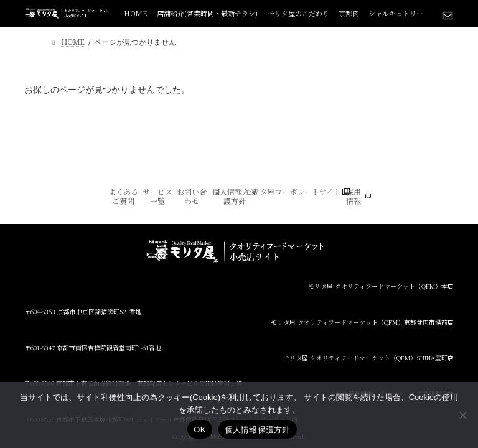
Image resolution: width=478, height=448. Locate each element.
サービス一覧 (157, 196)
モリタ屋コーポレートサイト (293, 192)
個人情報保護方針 (258, 430)
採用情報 (354, 196)
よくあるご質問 (123, 196)
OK (199, 430)
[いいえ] (462, 415)
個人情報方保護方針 (235, 196)
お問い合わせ (192, 196)
